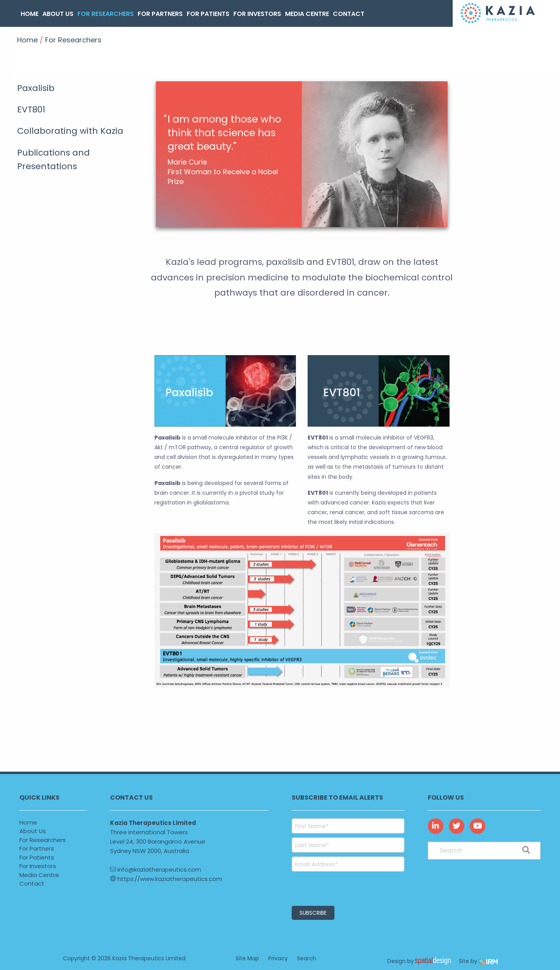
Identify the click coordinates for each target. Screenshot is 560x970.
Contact (349, 14)
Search (307, 958)
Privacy (278, 958)
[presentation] (339, 888)
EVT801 (31, 109)
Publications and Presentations (53, 159)
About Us (58, 14)
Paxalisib (36, 88)
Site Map (247, 958)
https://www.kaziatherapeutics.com (166, 879)
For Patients (208, 14)
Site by (478, 961)
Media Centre (307, 14)
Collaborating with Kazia (70, 131)
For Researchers (106, 14)
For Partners (160, 14)
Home (30, 14)
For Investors (257, 14)
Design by (421, 961)
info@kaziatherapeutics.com (156, 869)
